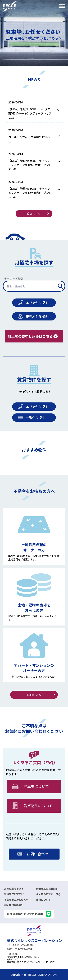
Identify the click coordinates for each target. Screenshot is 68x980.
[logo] (34, 931)
